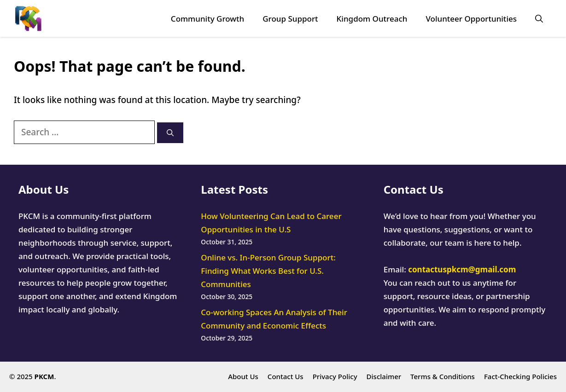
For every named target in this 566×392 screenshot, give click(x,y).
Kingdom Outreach (372, 19)
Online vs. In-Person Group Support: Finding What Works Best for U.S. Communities (268, 271)
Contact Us (286, 376)
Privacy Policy (335, 376)
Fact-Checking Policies (520, 376)
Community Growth (207, 19)
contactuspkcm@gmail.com (462, 269)
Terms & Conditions (443, 376)
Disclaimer (384, 376)
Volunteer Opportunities (471, 19)
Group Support (290, 19)
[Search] (170, 133)
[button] (539, 19)
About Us (243, 376)
